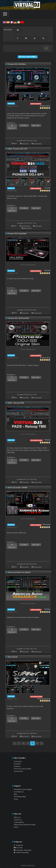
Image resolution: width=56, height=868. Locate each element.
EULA (16, 827)
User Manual (19, 792)
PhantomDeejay (45, 699)
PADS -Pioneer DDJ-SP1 (17, 149)
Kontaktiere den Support (23, 789)
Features (17, 766)
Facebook (18, 845)
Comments (25, 143)
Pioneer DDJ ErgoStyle (17, 234)
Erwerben (17, 764)
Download (18, 761)
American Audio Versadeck (19, 572)
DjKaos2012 (46, 106)
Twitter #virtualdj (21, 852)
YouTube (18, 848)
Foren (16, 799)
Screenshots (18, 771)
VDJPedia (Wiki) (20, 797)
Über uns (17, 817)
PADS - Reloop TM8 (16, 403)
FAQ (15, 794)
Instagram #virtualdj (22, 850)
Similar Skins (26, 226)
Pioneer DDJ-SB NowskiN (18, 318)
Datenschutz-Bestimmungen (25, 825)
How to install (37, 143)
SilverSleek (12, 657)
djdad (48, 188)
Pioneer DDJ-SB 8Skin (17, 64)
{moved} (47, 524)
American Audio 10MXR (17, 488)
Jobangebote (19, 822)
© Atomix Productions (28, 866)
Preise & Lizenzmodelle (22, 769)
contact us (18, 820)
